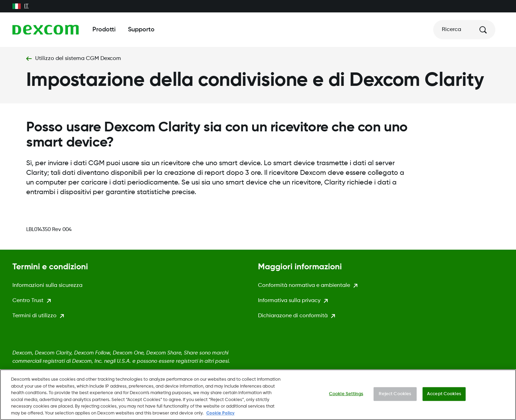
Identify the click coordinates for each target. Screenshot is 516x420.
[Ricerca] (464, 30)
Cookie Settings (346, 394)
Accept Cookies (444, 394)
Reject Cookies (395, 394)
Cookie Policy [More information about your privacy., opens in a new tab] (220, 414)
